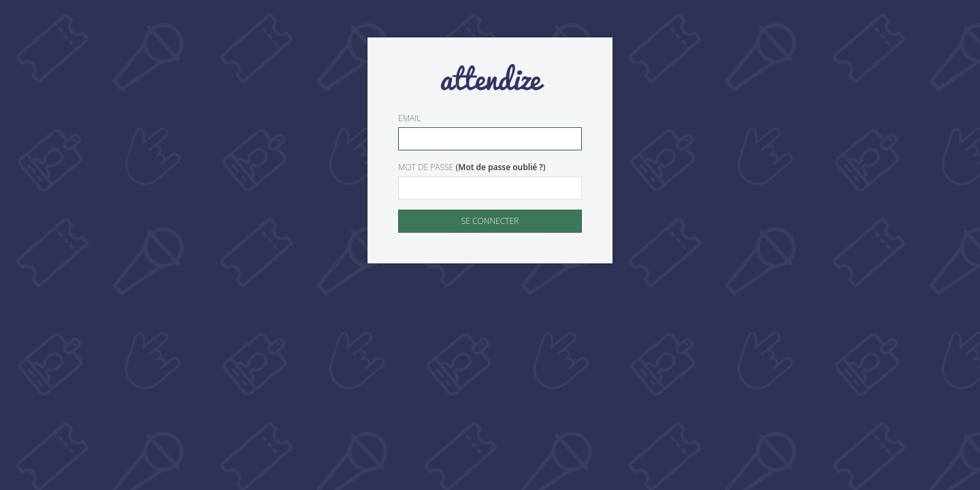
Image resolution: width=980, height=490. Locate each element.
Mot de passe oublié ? (501, 167)
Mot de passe (426, 167)
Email (409, 118)
